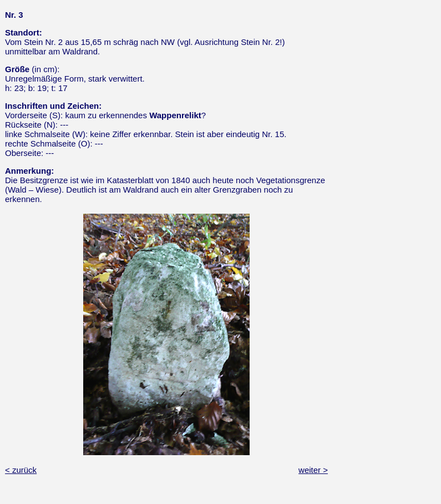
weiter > (313, 470)
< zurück (21, 470)
